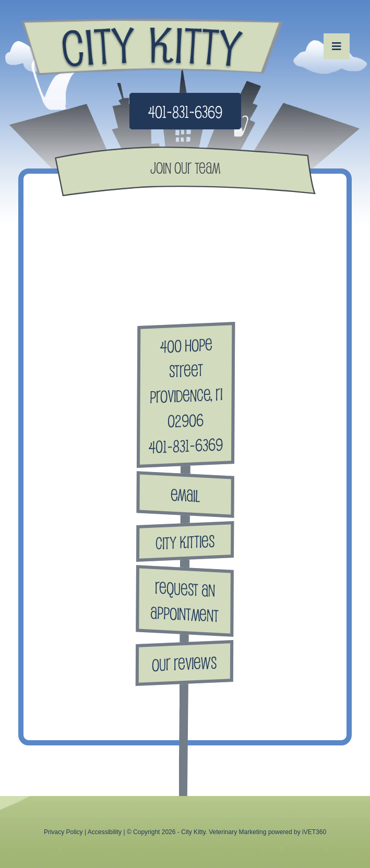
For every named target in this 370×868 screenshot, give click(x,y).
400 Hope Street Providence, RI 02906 (186, 382)
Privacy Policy (63, 832)
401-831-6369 (185, 111)
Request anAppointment (184, 601)
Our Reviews (184, 663)
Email (185, 494)
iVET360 (314, 832)
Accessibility (105, 832)
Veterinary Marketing (237, 832)
